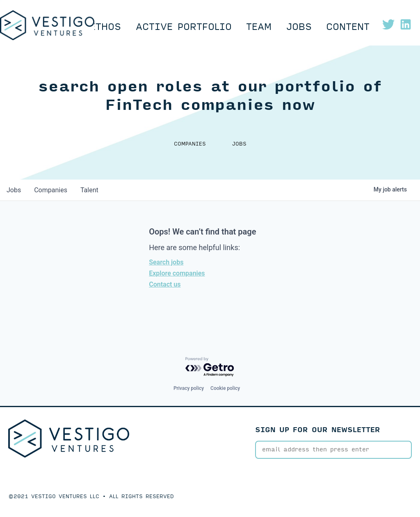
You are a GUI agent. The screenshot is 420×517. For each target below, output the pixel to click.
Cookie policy (225, 388)
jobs (14, 190)
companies (51, 190)
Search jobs (166, 262)
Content (348, 27)
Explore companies (177, 273)
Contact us (165, 284)
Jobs (299, 27)
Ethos (105, 27)
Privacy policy (189, 388)
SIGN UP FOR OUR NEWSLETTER (318, 430)
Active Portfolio (184, 27)
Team (259, 27)
